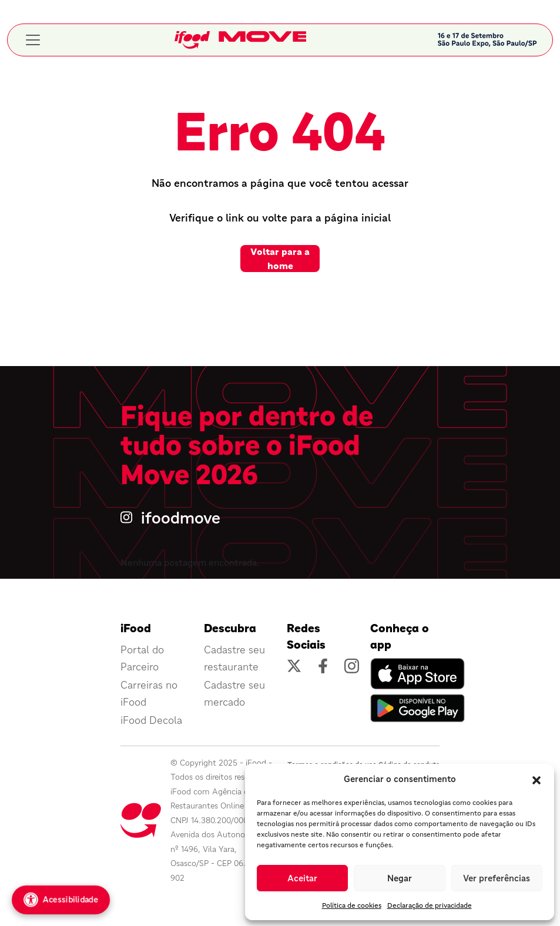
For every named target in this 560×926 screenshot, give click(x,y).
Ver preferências (497, 878)
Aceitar (302, 878)
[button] (536, 779)
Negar (400, 878)
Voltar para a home (280, 259)
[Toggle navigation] (33, 40)
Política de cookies (352, 905)
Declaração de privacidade (430, 905)
